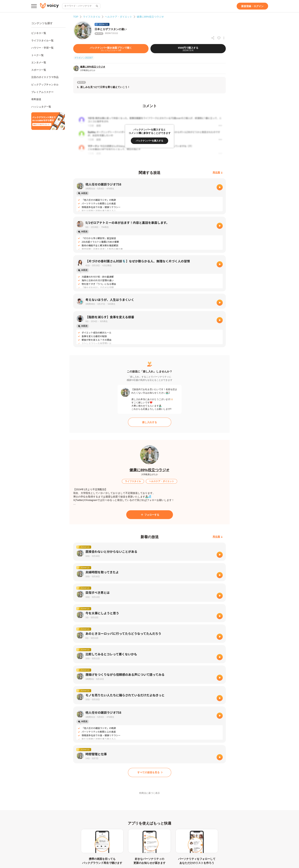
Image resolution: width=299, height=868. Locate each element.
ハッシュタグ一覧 (41, 107)
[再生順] (218, 173)
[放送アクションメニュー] (224, 38)
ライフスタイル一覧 (42, 41)
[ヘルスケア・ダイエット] (162, 481)
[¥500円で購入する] (188, 49)
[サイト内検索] (97, 6)
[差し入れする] (150, 422)
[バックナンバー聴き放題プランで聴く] (111, 49)
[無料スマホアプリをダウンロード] (48, 121)
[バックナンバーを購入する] (149, 141)
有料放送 (36, 99)
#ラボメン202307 (84, 58)
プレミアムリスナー (42, 92)
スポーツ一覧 (39, 70)
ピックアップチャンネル (45, 85)
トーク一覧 (37, 55)
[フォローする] (150, 515)
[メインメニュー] (34, 6)
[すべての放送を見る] (150, 772)
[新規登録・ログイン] (252, 6)
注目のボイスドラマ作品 (45, 77)
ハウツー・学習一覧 (42, 48)
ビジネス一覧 (39, 33)
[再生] (220, 187)
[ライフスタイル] (133, 481)
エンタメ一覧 (39, 62)
